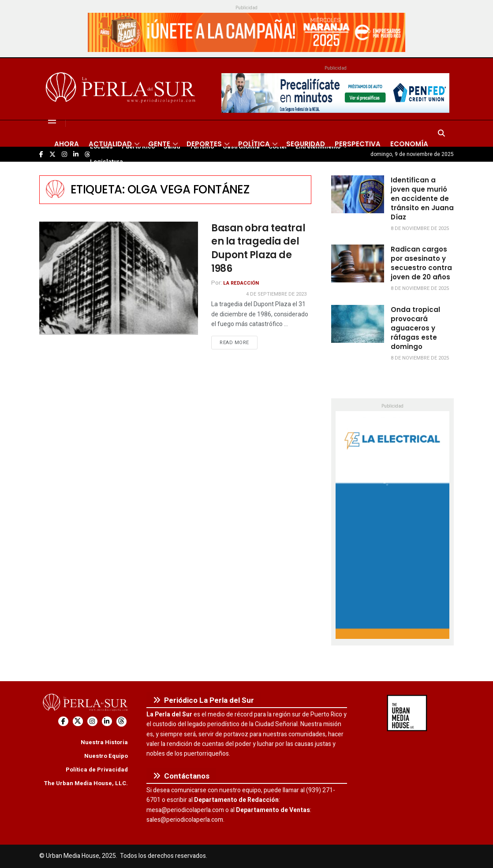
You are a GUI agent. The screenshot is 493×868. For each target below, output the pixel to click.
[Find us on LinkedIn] (107, 721)
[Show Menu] (52, 120)
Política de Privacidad (97, 770)
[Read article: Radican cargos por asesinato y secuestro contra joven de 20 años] (358, 263)
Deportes (204, 144)
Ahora (67, 144)
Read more (239, 342)
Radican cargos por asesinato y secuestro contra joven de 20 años (421, 263)
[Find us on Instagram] (92, 721)
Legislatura (106, 162)
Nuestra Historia (104, 742)
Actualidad (110, 144)
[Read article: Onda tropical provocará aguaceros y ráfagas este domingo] (358, 324)
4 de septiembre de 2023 (276, 294)
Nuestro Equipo (106, 756)
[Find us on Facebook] (63, 721)
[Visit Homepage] (122, 89)
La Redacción (241, 283)
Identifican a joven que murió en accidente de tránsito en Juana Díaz (422, 198)
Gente (159, 144)
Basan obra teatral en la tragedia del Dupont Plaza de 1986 (258, 248)
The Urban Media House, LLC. (86, 783)
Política (254, 144)
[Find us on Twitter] (78, 721)
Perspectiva (358, 144)
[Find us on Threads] (121, 721)
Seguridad (306, 144)
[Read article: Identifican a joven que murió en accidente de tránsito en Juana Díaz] (358, 194)
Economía (409, 144)
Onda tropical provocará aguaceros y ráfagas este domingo (415, 328)
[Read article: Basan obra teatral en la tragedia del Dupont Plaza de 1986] (119, 278)
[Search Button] (441, 134)
